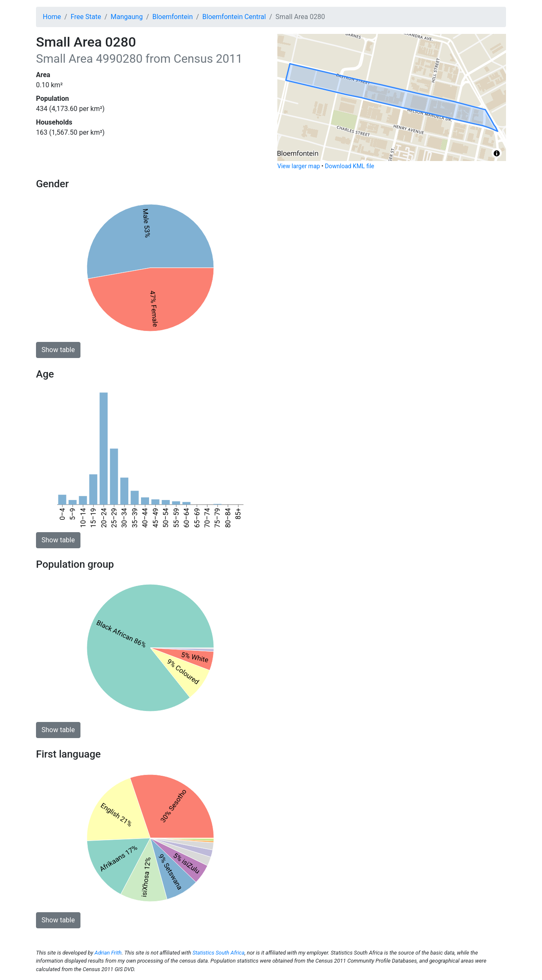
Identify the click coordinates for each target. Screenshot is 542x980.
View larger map (299, 166)
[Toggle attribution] (497, 153)
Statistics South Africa (218, 953)
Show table (58, 350)
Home (52, 17)
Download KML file (349, 166)
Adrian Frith (108, 953)
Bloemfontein (173, 17)
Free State (86, 17)
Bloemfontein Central (234, 17)
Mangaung (127, 17)
